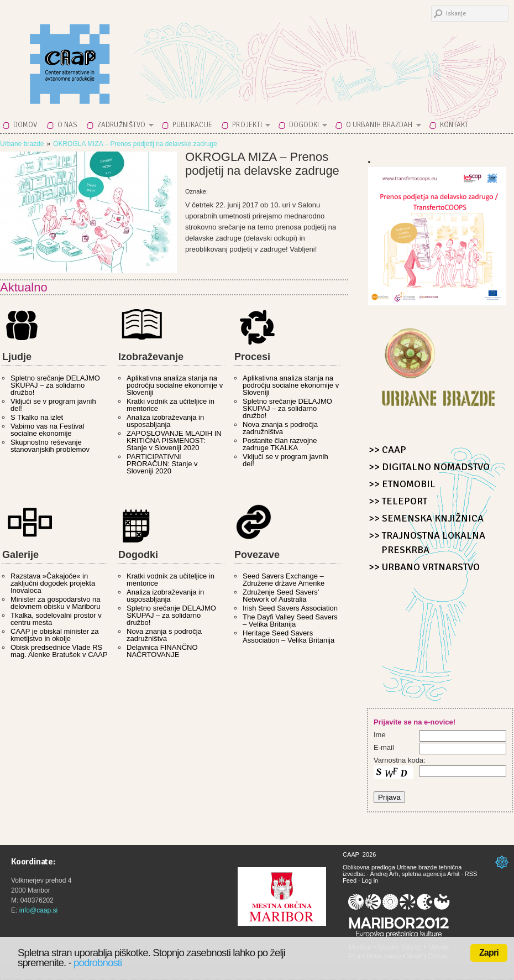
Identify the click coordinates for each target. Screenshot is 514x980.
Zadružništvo (122, 127)
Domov (25, 125)
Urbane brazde (22, 144)
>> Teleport (398, 501)
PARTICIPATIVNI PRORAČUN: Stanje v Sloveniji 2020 (162, 464)
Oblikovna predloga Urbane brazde (390, 867)
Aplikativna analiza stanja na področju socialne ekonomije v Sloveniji (175, 385)
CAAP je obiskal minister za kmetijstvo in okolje (54, 635)
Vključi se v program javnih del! (53, 405)
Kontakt (455, 125)
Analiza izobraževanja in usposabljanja (165, 421)
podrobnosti (98, 963)
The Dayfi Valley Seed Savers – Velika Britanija (290, 621)
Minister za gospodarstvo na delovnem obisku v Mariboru (56, 603)
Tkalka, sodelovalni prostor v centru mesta (56, 619)
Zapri (489, 953)
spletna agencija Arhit (431, 874)
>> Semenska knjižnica (426, 518)
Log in (370, 880)
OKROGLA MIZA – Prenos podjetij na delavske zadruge (135, 144)
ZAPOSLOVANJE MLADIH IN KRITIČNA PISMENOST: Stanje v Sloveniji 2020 (174, 441)
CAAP (97, 56)
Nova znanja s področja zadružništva (280, 428)
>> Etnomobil (402, 484)
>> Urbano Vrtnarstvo (424, 567)
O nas (68, 125)
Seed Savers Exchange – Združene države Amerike (284, 580)
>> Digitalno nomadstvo (429, 467)
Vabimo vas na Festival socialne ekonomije (47, 430)
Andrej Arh (384, 874)
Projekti (248, 127)
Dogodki (305, 127)
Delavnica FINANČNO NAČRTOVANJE (162, 651)
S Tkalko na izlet (37, 417)
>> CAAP (387, 450)
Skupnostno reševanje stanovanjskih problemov (50, 446)
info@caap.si (39, 910)
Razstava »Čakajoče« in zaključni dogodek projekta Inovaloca (53, 583)
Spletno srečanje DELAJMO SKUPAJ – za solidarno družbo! (55, 385)
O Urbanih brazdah (380, 127)
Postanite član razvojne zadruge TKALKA (280, 444)
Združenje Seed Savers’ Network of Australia (281, 596)
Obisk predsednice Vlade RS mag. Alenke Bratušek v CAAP (59, 651)
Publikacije (192, 125)
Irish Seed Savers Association (290, 608)
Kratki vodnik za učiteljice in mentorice (171, 405)
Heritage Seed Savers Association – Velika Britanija (289, 637)
